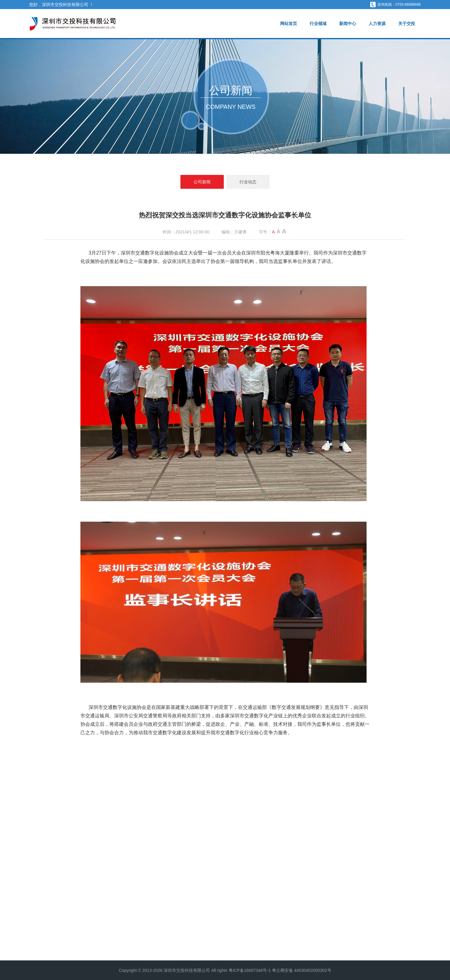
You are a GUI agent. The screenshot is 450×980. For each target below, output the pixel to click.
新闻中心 (348, 24)
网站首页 (289, 24)
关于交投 (407, 24)
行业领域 (318, 24)
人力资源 (377, 24)
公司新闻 (202, 182)
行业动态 (248, 182)
